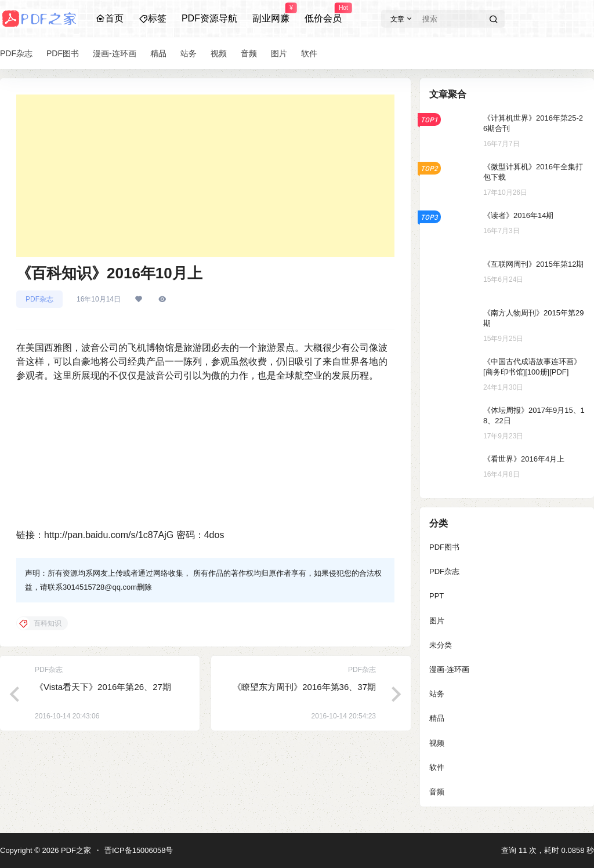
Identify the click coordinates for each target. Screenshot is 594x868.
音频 (437, 792)
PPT (437, 596)
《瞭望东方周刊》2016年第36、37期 (304, 687)
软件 (437, 767)
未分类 (441, 645)
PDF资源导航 (209, 18)
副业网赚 (271, 13)
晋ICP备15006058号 (139, 850)
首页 (110, 18)
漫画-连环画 (449, 669)
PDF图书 (444, 547)
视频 (437, 743)
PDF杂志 (39, 299)
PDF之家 (75, 850)
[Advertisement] (205, 176)
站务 (437, 694)
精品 (437, 718)
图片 (437, 621)
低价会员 (323, 13)
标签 (153, 18)
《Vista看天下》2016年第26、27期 (103, 687)
